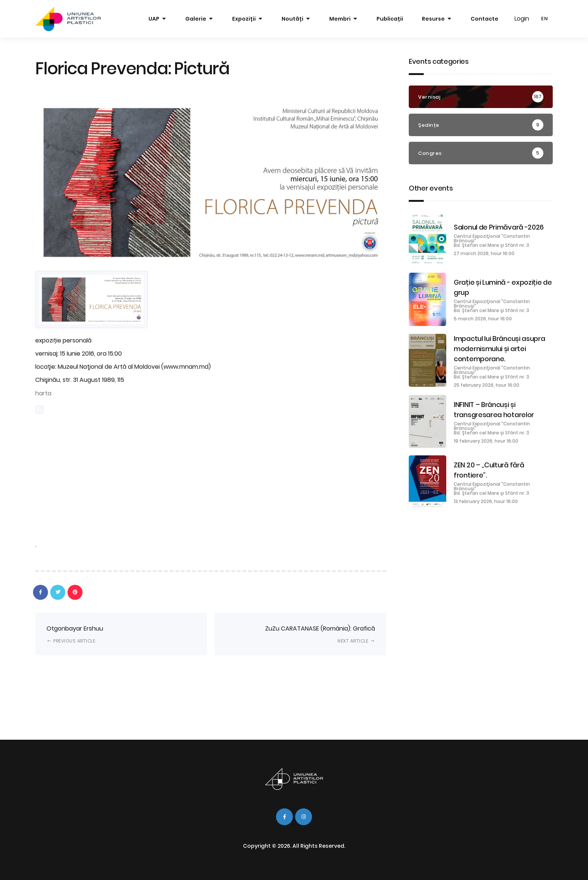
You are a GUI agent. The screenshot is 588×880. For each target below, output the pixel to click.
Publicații (390, 19)
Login (522, 19)
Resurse (433, 19)
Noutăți (292, 19)
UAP (154, 19)
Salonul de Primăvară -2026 (499, 227)
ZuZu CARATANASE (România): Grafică (320, 634)
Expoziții (244, 19)
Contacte (484, 19)
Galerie (196, 19)
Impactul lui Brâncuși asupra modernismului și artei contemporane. (499, 349)
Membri (340, 19)
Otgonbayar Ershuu (75, 634)
